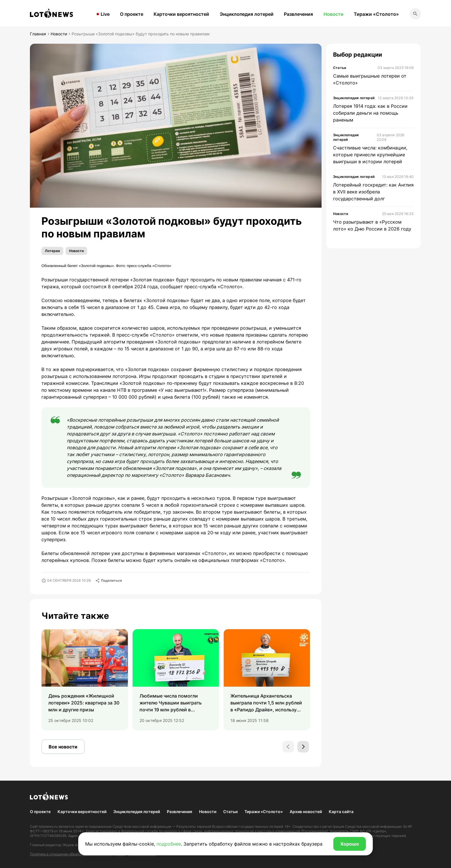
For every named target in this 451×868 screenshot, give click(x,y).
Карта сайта (341, 812)
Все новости (63, 747)
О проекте (132, 14)
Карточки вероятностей (181, 14)
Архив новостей (306, 812)
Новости (334, 14)
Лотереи (52, 251)
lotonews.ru (48, 826)
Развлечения (298, 14)
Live (105, 14)
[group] (85, 680)
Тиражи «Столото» (376, 14)
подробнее (169, 844)
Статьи (230, 812)
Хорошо (350, 844)
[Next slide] (303, 747)
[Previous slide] (288, 747)
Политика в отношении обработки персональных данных (78, 854)
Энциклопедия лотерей (247, 14)
